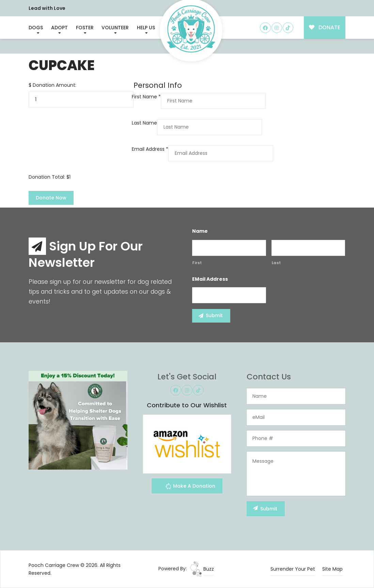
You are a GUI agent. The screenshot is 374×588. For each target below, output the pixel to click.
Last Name (144, 123)
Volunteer (115, 28)
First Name (146, 97)
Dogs (36, 28)
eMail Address (210, 279)
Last (276, 263)
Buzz (202, 569)
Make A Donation (190, 487)
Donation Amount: (54, 85)
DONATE (325, 27)
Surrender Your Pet (293, 569)
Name (200, 231)
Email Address (150, 149)
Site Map (332, 569)
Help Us (146, 28)
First (197, 263)
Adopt (59, 28)
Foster (85, 28)
